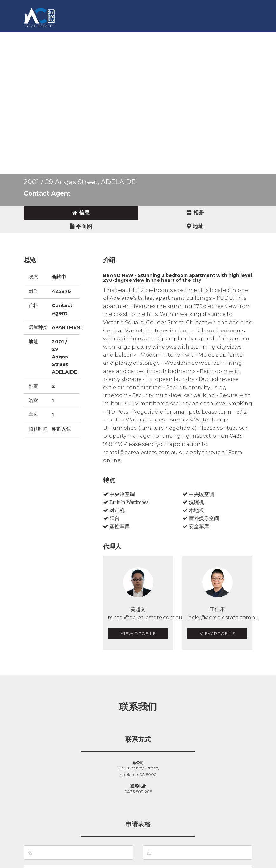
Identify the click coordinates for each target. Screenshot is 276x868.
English (43, 49)
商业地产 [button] (122, 36)
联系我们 (211, 36)
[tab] (81, 213)
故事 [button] (147, 36)
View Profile (138, 633)
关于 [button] (186, 36)
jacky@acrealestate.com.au (223, 617)
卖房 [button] (78, 36)
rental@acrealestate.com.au (145, 617)
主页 (38, 36)
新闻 (167, 36)
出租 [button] (97, 36)
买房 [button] (58, 36)
